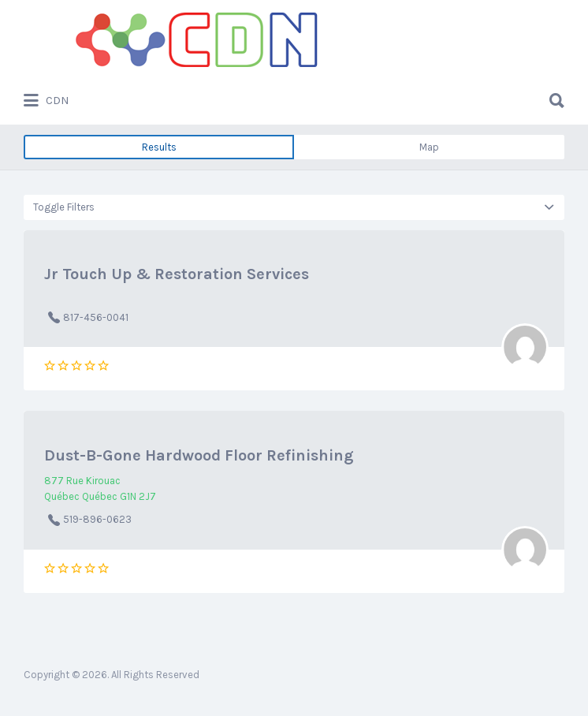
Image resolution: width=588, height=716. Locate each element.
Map (429, 147)
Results (159, 147)
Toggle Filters (64, 207)
